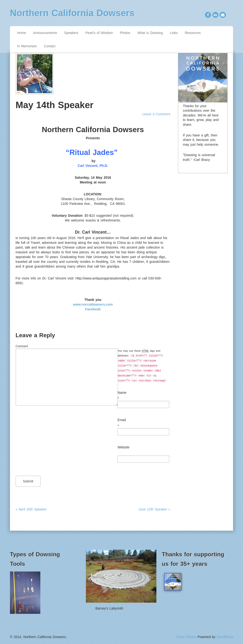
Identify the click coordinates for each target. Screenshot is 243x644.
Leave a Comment (156, 114)
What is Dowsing (150, 33)
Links (174, 33)
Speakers (71, 33)
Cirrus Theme (186, 637)
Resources (193, 33)
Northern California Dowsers (72, 13)
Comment (22, 346)
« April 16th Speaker (31, 509)
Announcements (45, 33)
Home (21, 33)
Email (122, 420)
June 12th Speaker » (154, 509)
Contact (50, 46)
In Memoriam (27, 46)
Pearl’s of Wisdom (99, 33)
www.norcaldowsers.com (93, 304)
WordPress (225, 637)
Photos (125, 33)
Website (123, 447)
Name (122, 393)
